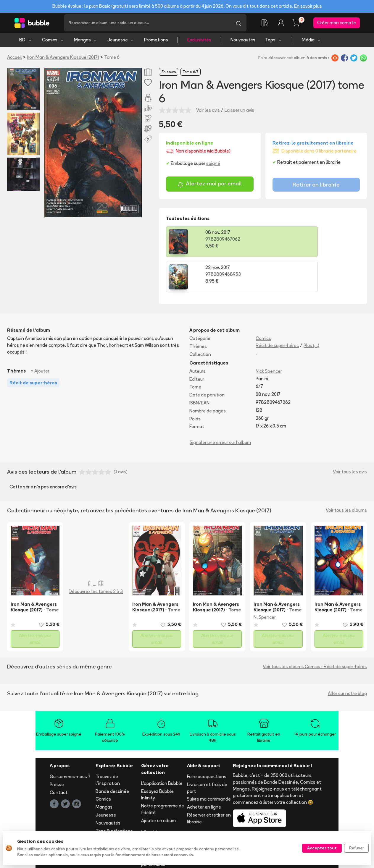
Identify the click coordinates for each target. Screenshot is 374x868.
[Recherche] (147, 24)
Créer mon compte (337, 24)
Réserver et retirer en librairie (209, 785)
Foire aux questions (207, 743)
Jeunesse (121, 42)
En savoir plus (308, 6)
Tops (274, 42)
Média (311, 42)
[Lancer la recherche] (238, 24)
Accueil (14, 59)
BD (26, 42)
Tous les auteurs (113, 813)
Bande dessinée (112, 758)
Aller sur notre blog (347, 660)
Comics (53, 42)
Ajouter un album (158, 787)
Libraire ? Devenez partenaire (160, 813)
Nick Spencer (269, 337)
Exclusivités (199, 42)
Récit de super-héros (277, 312)
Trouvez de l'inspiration (108, 746)
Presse (57, 751)
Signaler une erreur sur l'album (220, 409)
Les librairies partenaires (154, 827)
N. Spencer (265, 584)
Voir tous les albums (346, 477)
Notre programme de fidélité (163, 776)
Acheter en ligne (204, 774)
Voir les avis (208, 112)
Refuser (356, 848)
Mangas (86, 42)
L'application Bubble (162, 750)
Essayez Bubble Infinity (157, 761)
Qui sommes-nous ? (70, 743)
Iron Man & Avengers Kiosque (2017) (63, 59)
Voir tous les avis (350, 438)
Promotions (156, 42)
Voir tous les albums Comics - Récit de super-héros (315, 633)
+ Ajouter (40, 337)
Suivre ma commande (209, 766)
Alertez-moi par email (210, 186)
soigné (213, 165)
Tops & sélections (114, 797)
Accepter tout (322, 848)
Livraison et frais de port (207, 754)
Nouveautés (243, 42)
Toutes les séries (113, 805)
